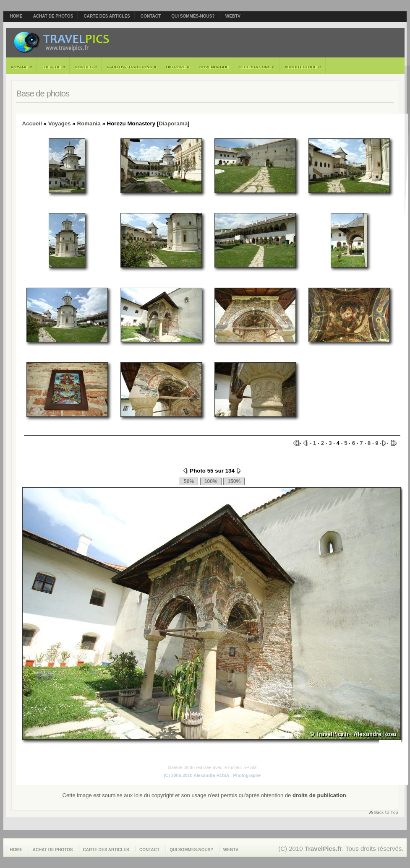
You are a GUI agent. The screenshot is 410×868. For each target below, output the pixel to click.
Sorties (86, 67)
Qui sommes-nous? (193, 16)
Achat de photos (53, 16)
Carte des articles (107, 16)
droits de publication (319, 795)
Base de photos (43, 94)
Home (16, 16)
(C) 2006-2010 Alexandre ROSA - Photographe (212, 775)
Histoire (178, 67)
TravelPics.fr (323, 849)
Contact (151, 16)
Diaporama (173, 123)
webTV (233, 16)
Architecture (303, 67)
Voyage (22, 67)
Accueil (32, 123)
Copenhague (214, 67)
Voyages (60, 123)
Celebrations (257, 67)
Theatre (54, 67)
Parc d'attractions (132, 67)
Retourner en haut (383, 813)
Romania (89, 123)
